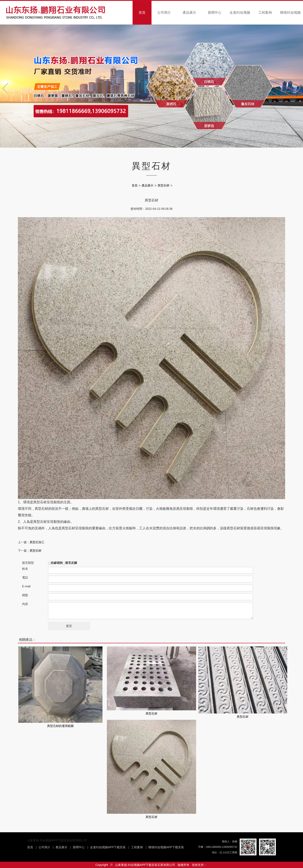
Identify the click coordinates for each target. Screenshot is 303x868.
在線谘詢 (57, 563)
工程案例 (265, 13)
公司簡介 (164, 13)
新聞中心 (215, 13)
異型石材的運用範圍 (60, 726)
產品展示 (189, 13)
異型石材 (163, 185)
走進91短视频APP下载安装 (108, 847)
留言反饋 (71, 563)
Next (296, 82)
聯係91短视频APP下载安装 (166, 847)
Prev (3, 82)
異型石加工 (37, 542)
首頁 (142, 13)
